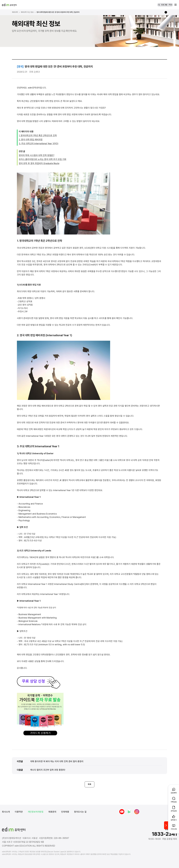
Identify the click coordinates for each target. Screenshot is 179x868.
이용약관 (19, 812)
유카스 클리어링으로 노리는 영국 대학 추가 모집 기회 (43, 159)
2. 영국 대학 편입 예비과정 (31, 140)
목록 (89, 784)
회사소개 (6, 812)
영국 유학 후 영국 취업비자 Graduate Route (39, 163)
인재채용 (65, 812)
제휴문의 (52, 812)
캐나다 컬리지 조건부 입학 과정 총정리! (48, 770)
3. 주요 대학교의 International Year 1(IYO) (39, 143)
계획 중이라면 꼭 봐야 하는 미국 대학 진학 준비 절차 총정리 (57, 761)
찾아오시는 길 (80, 812)
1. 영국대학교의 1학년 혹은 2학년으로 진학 (38, 135)
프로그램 (164, 5)
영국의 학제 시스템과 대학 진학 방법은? (37, 155)
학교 (171, 5)
